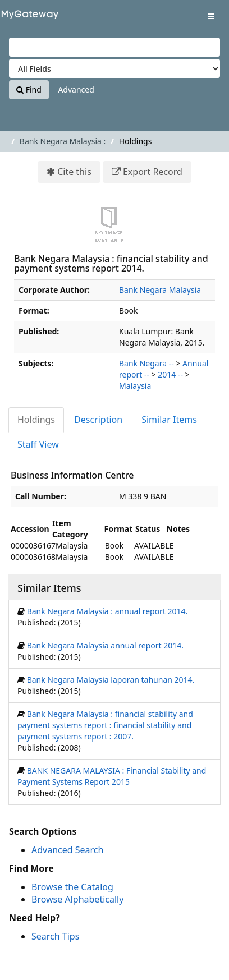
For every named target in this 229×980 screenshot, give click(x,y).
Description (98, 420)
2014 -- (170, 374)
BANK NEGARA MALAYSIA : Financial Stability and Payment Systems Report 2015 (112, 776)
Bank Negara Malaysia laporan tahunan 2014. (111, 680)
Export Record (153, 172)
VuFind (28, 17)
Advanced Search (67, 850)
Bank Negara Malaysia (160, 290)
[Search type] (114, 68)
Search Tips (55, 936)
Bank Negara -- (146, 363)
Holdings (36, 420)
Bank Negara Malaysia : (63, 141)
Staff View (38, 444)
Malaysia (135, 386)
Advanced (76, 89)
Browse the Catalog (72, 887)
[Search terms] (114, 47)
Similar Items (169, 420)
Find (29, 89)
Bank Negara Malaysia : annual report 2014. (107, 611)
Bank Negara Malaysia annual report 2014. (105, 645)
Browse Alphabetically (77, 899)
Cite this (74, 172)
